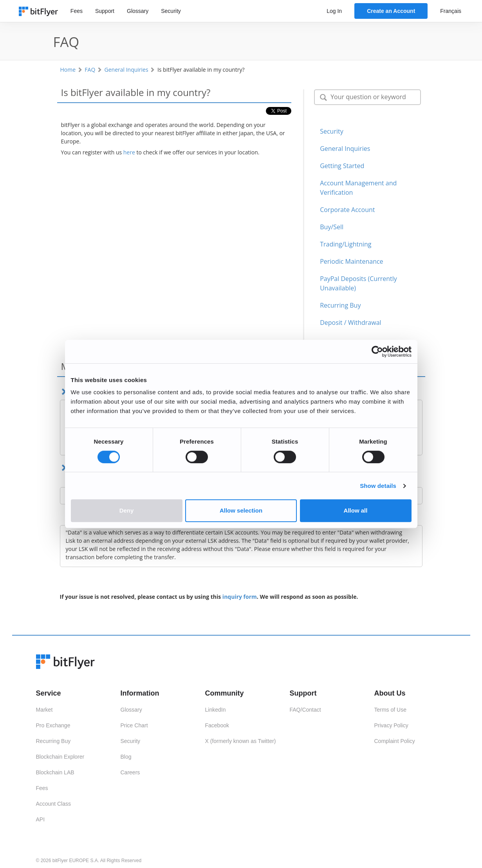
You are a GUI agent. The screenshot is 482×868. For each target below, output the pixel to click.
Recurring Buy (53, 741)
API (41, 819)
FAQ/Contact (305, 710)
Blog (126, 757)
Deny (127, 510)
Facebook (217, 725)
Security (171, 11)
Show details (378, 486)
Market (44, 710)
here (129, 152)
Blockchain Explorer (60, 757)
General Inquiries (126, 70)
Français (451, 11)
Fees (77, 11)
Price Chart (134, 725)
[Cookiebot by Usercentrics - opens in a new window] (377, 352)
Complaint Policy (395, 741)
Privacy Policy (391, 725)
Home (68, 70)
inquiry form (240, 597)
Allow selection (241, 510)
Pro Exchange (53, 725)
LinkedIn (216, 710)
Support (105, 11)
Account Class (53, 804)
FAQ (90, 70)
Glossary (138, 11)
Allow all (356, 510)
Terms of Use (390, 710)
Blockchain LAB (55, 772)
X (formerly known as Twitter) (241, 741)
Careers (130, 772)
